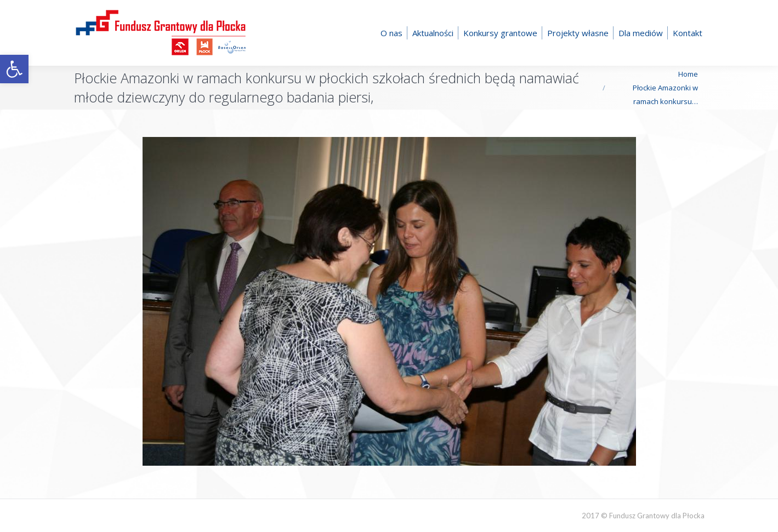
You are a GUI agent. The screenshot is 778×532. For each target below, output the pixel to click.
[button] (14, 69)
